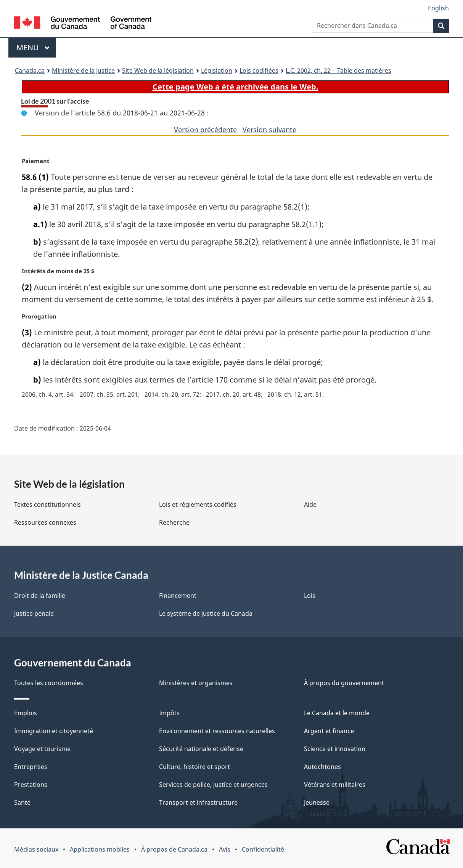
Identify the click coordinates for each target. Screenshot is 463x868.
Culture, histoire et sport (195, 767)
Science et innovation (335, 749)
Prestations (31, 785)
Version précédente (205, 130)
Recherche (174, 522)
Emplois (26, 713)
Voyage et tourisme (42, 749)
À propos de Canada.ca (174, 849)
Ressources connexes (45, 522)
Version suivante (269, 130)
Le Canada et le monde (337, 713)
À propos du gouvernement (344, 683)
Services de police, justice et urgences (213, 785)
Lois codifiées (259, 70)
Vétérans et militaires (335, 785)
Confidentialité (263, 849)
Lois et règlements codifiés (198, 504)
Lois (310, 596)
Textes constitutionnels (47, 504)
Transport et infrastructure (198, 802)
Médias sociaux (36, 849)
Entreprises (31, 767)
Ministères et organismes (196, 683)
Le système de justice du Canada (206, 613)
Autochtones (322, 767)
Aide (310, 504)
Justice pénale (34, 613)
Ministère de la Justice (83, 70)
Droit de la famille (40, 596)
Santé (22, 802)
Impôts (169, 713)
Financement (178, 596)
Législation (217, 70)
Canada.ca (30, 70)
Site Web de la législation (158, 70)
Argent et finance (329, 731)
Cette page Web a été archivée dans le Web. (236, 87)
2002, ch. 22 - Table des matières (338, 70)
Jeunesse (317, 802)
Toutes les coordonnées (49, 683)
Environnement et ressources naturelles (217, 731)
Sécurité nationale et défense (201, 749)
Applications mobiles (100, 849)
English (438, 8)
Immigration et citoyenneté (54, 731)
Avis (225, 849)
